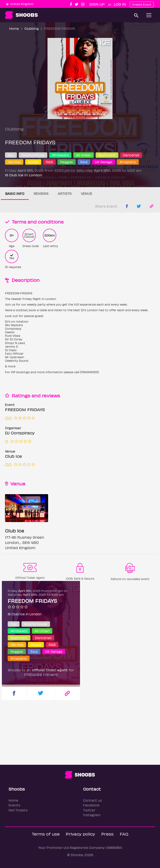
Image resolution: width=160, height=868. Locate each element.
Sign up (97, 4)
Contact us (92, 800)
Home (14, 28)
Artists (65, 193)
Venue (86, 193)
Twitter (89, 810)
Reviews (41, 193)
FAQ (124, 834)
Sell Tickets (18, 810)
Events (14, 805)
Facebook (91, 805)
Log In (120, 4)
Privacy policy (80, 834)
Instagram (92, 815)
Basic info (15, 193)
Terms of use (46, 834)
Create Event (142, 4)
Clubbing (32, 28)
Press (107, 834)
